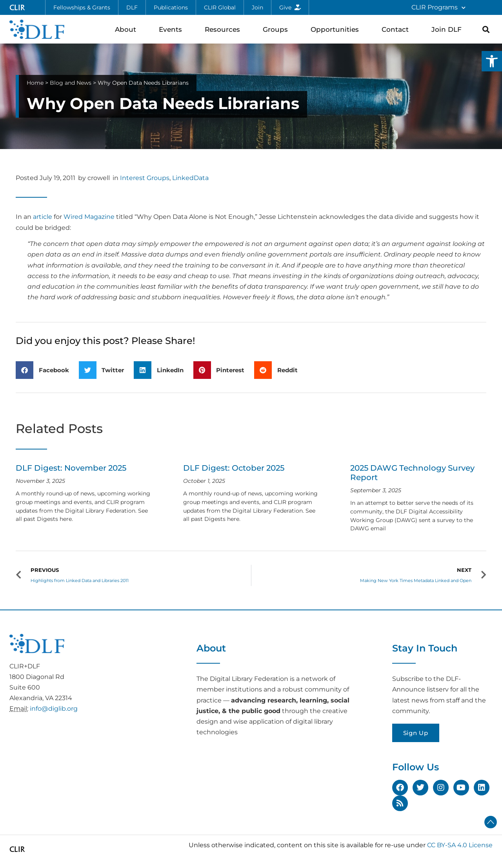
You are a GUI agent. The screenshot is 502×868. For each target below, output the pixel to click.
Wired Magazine (89, 217)
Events (172, 29)
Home (35, 83)
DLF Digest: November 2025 (71, 468)
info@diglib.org (54, 709)
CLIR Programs (438, 8)
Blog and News (71, 83)
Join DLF (448, 29)
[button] (492, 61)
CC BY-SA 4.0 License (460, 845)
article (43, 217)
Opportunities (337, 29)
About (127, 29)
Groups (277, 29)
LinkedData (190, 178)
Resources (224, 29)
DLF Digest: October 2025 (234, 468)
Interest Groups (145, 178)
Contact (397, 29)
